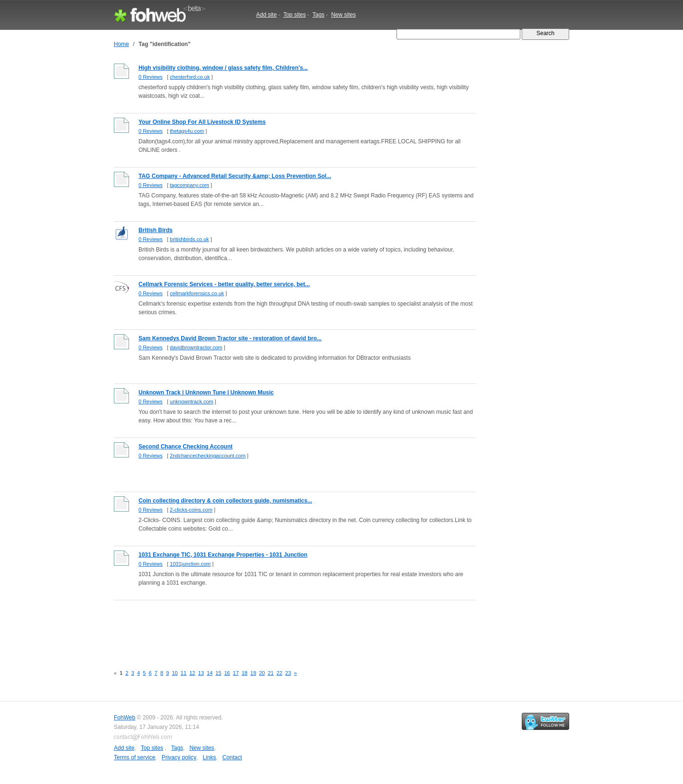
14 (210, 673)
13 (201, 673)
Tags (318, 15)
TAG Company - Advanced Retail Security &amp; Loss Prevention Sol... (235, 176)
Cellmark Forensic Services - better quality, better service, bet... (224, 284)
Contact (232, 757)
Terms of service (134, 757)
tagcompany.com (189, 185)
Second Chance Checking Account (185, 447)
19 (253, 673)
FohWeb (125, 718)
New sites (343, 15)
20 (262, 673)
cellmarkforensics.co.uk (197, 293)
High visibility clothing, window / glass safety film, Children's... (223, 68)
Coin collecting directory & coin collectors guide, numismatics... (225, 501)
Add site (266, 15)
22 (279, 673)
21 (271, 673)
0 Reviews (151, 77)
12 (192, 673)
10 (175, 673)
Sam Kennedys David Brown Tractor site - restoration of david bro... (230, 338)
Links (209, 757)
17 (236, 673)
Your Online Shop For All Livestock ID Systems (202, 122)
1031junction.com (190, 564)
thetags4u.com (187, 131)
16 (227, 673)
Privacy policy (179, 757)
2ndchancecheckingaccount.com (208, 456)
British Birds (156, 230)
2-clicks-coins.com (191, 510)
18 (244, 673)
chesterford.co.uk (190, 77)
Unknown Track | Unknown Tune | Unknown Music (206, 392)
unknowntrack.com (192, 401)
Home (121, 44)
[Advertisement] (286, 628)
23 (288, 673)
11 (184, 673)
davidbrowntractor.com (196, 347)
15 (218, 673)
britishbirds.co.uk (189, 239)
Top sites (294, 15)
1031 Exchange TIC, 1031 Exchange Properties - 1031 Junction (223, 555)
